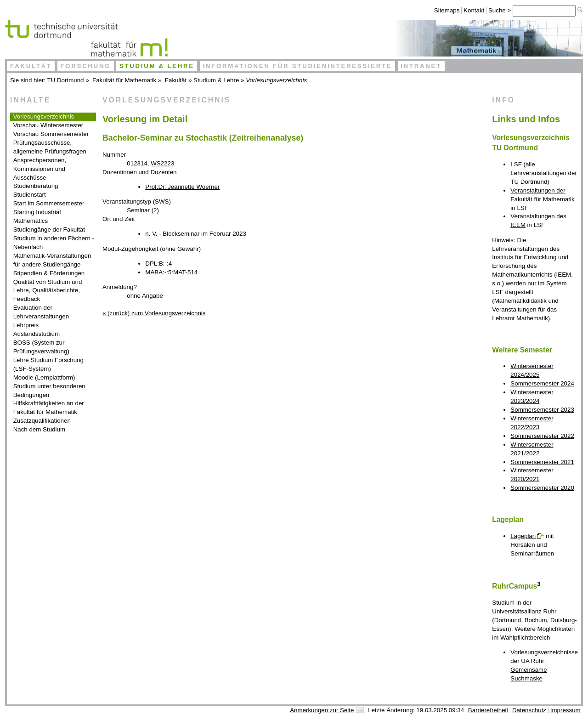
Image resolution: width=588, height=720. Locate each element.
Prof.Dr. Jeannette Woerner (182, 187)
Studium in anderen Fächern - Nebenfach (54, 243)
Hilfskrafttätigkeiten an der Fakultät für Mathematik (49, 408)
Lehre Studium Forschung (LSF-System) (48, 364)
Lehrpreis (26, 325)
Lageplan (523, 536)
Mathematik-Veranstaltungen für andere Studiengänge (52, 260)
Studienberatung (36, 186)
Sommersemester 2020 (542, 488)
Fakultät (31, 66)
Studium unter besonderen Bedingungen (49, 391)
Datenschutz (529, 710)
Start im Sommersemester (49, 203)
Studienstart (30, 195)
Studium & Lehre (157, 66)
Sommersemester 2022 (542, 436)
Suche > (500, 10)
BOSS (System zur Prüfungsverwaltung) (41, 347)
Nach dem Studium (39, 429)
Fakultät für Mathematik (124, 80)
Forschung (85, 66)
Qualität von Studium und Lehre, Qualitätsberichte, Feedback (48, 291)
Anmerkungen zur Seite (322, 710)
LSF (516, 164)
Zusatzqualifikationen (42, 421)
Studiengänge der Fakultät (49, 230)
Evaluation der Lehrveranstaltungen (41, 312)
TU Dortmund (66, 80)
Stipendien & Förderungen (49, 273)
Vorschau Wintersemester (48, 125)
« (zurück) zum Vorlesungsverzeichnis (154, 313)
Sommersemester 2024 (542, 383)
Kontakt (474, 10)
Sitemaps (447, 10)
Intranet (421, 66)
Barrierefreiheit (488, 710)
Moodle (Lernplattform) (44, 377)
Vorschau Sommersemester (51, 134)
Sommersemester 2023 (542, 410)
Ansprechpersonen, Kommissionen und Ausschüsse (40, 169)
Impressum (565, 710)
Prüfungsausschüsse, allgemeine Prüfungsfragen (50, 147)
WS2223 (162, 163)
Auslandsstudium (37, 334)
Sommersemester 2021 (542, 462)
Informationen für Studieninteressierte (297, 66)
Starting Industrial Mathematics (37, 216)
